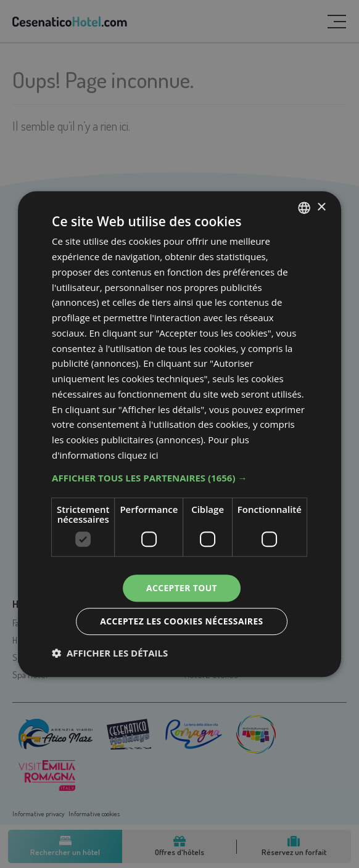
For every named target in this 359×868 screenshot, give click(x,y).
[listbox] (304, 208)
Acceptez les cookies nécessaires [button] (182, 621)
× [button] (321, 207)
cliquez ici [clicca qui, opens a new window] (138, 455)
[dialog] (179, 434)
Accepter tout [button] (181, 587)
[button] (179, 477)
